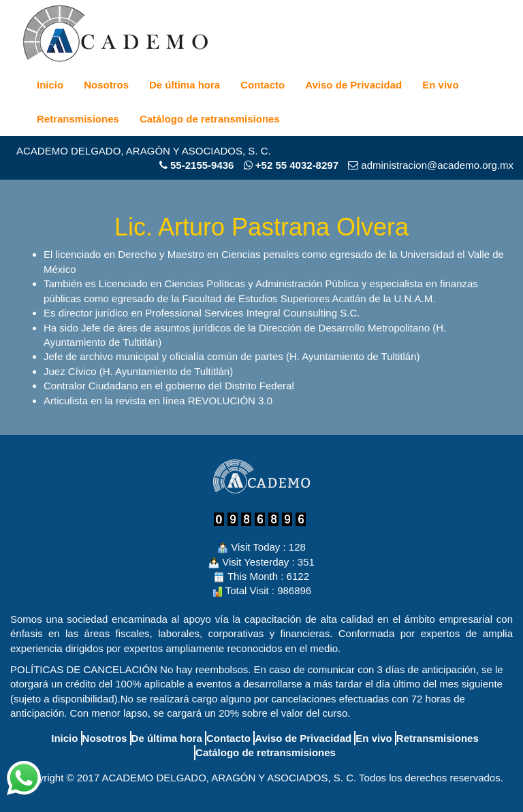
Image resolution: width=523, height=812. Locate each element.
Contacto (263, 85)
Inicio (50, 85)
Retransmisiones (78, 119)
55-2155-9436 (202, 165)
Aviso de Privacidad (353, 85)
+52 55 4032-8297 (291, 165)
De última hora (185, 85)
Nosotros (106, 85)
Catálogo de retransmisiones (210, 119)
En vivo (440, 85)
